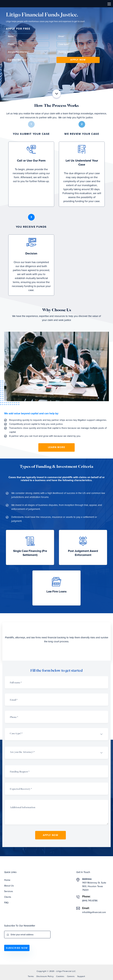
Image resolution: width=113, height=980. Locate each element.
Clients (8, 897)
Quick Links (10, 872)
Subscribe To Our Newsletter (20, 926)
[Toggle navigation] (109, 4)
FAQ (6, 903)
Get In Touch (83, 872)
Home (7, 880)
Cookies (60, 977)
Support (81, 977)
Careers (71, 977)
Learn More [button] (56, 447)
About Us (9, 886)
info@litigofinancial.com (94, 912)
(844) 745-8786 (90, 901)
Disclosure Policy (45, 977)
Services (9, 891)
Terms (31, 977)
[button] (78, 44)
